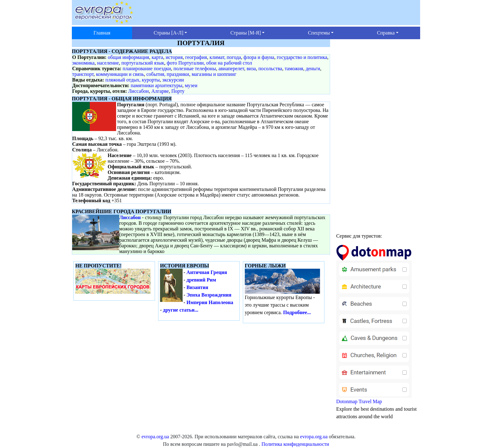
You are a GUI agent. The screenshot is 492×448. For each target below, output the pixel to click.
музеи (191, 85)
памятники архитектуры (156, 85)
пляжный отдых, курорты (133, 80)
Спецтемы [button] (319, 33)
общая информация (128, 57)
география (196, 57)
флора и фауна (259, 57)
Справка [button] (386, 33)
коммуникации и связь (120, 74)
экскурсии (173, 80)
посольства (270, 69)
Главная (102, 33)
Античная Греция (207, 272)
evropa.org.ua (155, 437)
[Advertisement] (378, 133)
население (108, 63)
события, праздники (168, 74)
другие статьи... (181, 310)
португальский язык (143, 63)
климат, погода (225, 57)
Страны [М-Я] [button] (246, 33)
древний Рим (201, 280)
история (174, 57)
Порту (178, 91)
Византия (197, 287)
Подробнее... (297, 312)
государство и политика (302, 57)
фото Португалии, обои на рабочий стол (209, 63)
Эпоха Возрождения (209, 295)
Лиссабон (139, 91)
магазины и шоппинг (214, 74)
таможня (294, 69)
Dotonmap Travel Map (374, 327)
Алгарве (160, 91)
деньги (313, 69)
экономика (83, 63)
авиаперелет (231, 69)
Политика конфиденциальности (295, 444)
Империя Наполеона (210, 302)
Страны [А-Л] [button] (168, 33)
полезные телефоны (195, 69)
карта (157, 57)
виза (251, 69)
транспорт (83, 74)
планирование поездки (147, 69)
